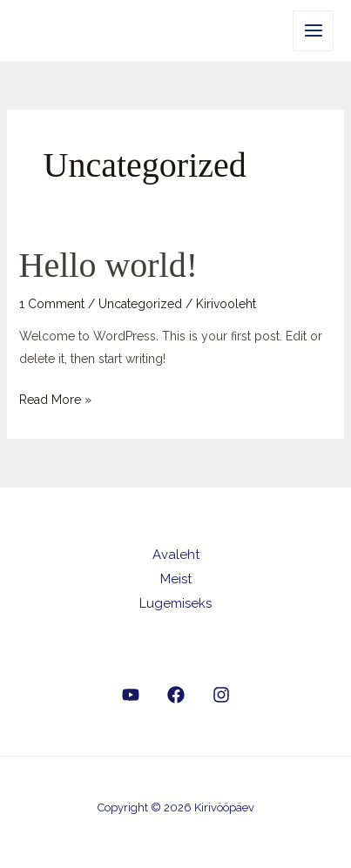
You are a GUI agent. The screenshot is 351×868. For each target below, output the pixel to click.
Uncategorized (140, 304)
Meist (176, 579)
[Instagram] (221, 695)
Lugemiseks (175, 603)
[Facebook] (176, 695)
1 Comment (52, 304)
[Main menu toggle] (313, 31)
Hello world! (109, 265)
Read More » (55, 397)
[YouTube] (131, 695)
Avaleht (176, 555)
